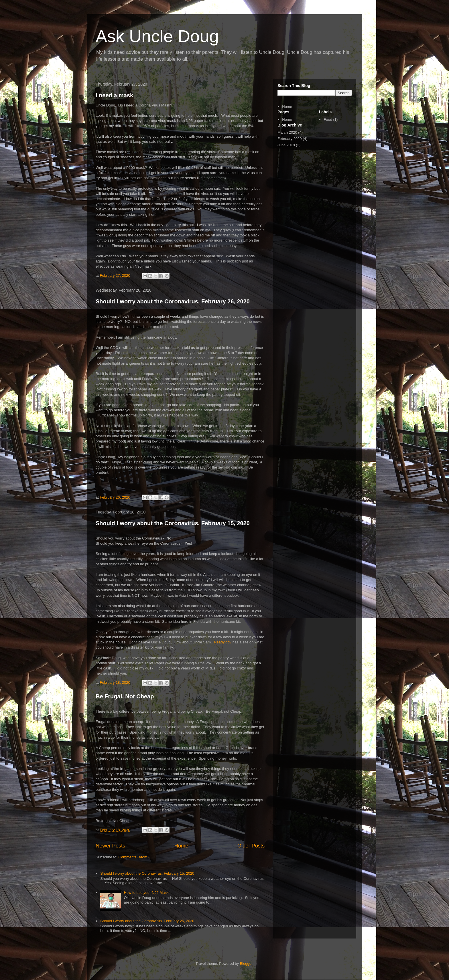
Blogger (246, 964)
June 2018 (286, 145)
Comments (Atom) (134, 857)
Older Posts (251, 846)
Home (181, 846)
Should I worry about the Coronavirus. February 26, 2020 (173, 301)
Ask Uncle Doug (157, 36)
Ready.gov (223, 642)
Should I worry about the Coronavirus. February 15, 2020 (173, 523)
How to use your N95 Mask (146, 893)
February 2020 (290, 139)
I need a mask (114, 95)
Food (328, 119)
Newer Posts (110, 846)
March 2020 (287, 132)
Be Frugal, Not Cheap (125, 696)
